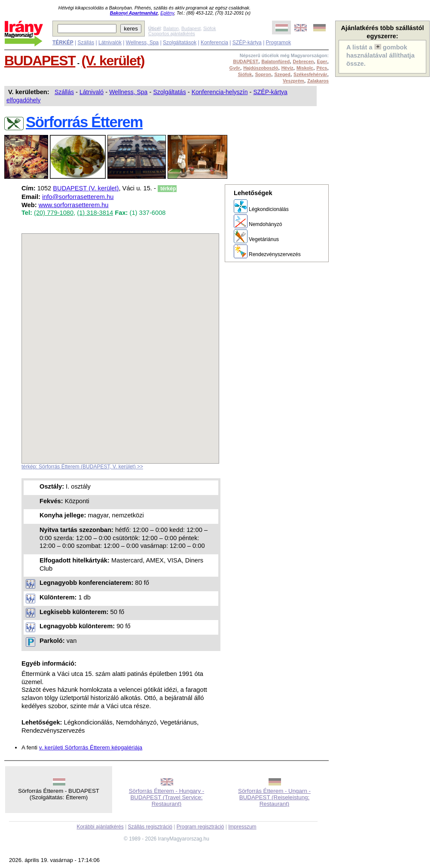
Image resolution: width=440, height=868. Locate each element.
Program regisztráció (200, 827)
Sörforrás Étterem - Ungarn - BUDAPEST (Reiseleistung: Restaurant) (274, 797)
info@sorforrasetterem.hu (78, 197)
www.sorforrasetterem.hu (74, 205)
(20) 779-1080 (54, 213)
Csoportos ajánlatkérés (172, 34)
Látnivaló (92, 92)
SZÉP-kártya (247, 43)
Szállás (86, 43)
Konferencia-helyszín (220, 92)
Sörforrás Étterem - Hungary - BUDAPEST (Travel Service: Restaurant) (167, 797)
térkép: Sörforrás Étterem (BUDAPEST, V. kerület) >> (82, 467)
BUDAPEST (40, 61)
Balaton (171, 28)
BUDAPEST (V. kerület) (86, 188)
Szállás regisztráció (150, 827)
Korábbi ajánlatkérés (100, 827)
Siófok (210, 28)
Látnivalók (110, 43)
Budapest (191, 28)
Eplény (167, 13)
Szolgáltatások (180, 43)
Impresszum (242, 827)
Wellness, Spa (142, 43)
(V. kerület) (113, 61)
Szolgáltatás (169, 92)
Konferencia (214, 43)
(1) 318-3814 (95, 213)
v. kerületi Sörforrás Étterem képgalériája (91, 747)
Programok (279, 43)
